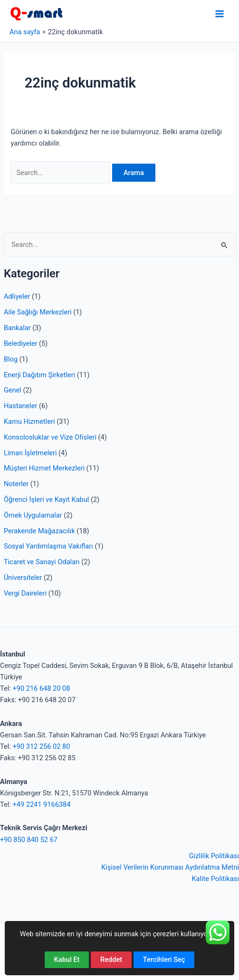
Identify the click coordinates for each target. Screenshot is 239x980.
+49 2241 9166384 (41, 804)
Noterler (16, 484)
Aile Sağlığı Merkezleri (38, 312)
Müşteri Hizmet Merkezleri (44, 468)
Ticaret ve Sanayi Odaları (42, 562)
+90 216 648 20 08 (41, 688)
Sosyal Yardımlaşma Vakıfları (48, 546)
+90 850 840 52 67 (29, 840)
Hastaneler (21, 406)
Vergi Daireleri (25, 593)
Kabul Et (67, 960)
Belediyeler (21, 343)
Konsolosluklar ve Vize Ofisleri (50, 437)
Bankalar (17, 328)
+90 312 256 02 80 (41, 746)
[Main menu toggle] (220, 14)
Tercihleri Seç (164, 960)
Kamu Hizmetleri (29, 421)
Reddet (111, 960)
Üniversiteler (23, 578)
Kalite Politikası (215, 879)
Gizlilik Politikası (214, 856)
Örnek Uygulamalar (33, 515)
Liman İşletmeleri (30, 453)
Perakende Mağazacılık (39, 531)
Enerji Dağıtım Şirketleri (39, 375)
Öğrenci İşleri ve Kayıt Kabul (46, 500)
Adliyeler (17, 296)
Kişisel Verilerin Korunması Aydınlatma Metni (170, 867)
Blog (11, 359)
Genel (13, 390)
